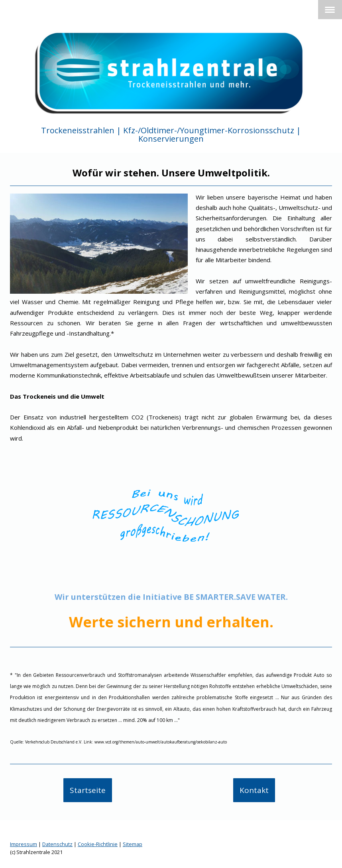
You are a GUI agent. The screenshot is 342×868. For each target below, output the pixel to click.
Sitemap (133, 844)
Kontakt (254, 790)
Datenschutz (57, 844)
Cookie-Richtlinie (98, 844)
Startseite (88, 790)
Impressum (24, 844)
